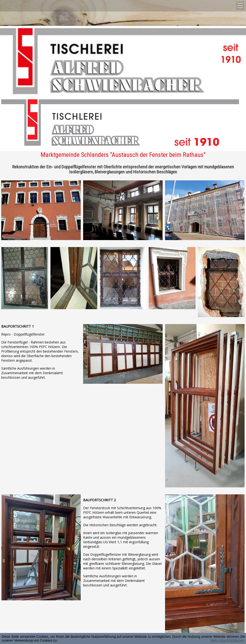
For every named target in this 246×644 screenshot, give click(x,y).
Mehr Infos (218, 640)
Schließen (237, 640)
